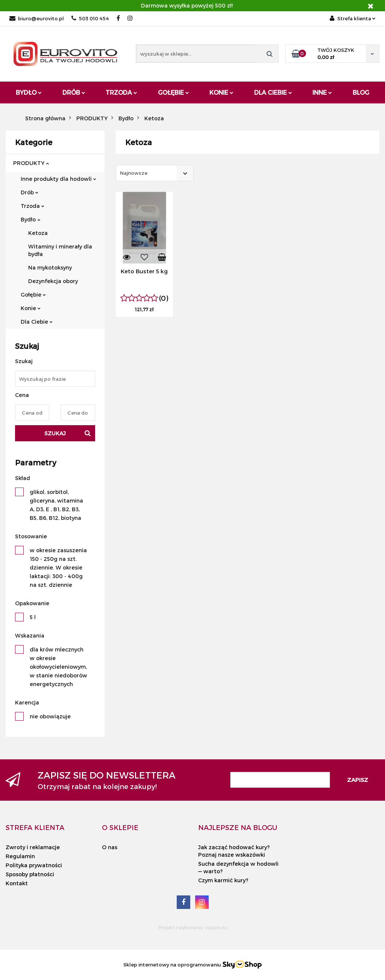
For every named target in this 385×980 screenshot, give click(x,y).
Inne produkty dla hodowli (58, 179)
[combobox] (155, 173)
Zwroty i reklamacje (33, 847)
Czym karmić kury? (223, 880)
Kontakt (17, 883)
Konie (221, 92)
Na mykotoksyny (50, 267)
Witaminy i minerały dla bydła (60, 250)
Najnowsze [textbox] (134, 173)
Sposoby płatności (30, 874)
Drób (74, 92)
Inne (322, 92)
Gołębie (174, 92)
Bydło (29, 92)
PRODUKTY (31, 163)
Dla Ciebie (273, 92)
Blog (361, 92)
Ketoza (38, 233)
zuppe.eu (216, 927)
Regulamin (20, 856)
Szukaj (55, 433)
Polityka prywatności (34, 865)
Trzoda (121, 92)
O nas (110, 847)
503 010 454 (90, 18)
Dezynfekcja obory (53, 281)
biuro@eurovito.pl (37, 18)
